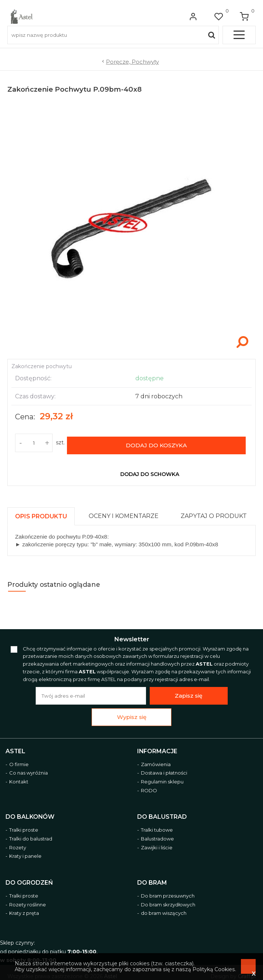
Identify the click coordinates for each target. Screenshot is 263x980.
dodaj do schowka (150, 470)
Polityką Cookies (214, 969)
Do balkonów (30, 812)
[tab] (44, 510)
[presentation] (41, 512)
